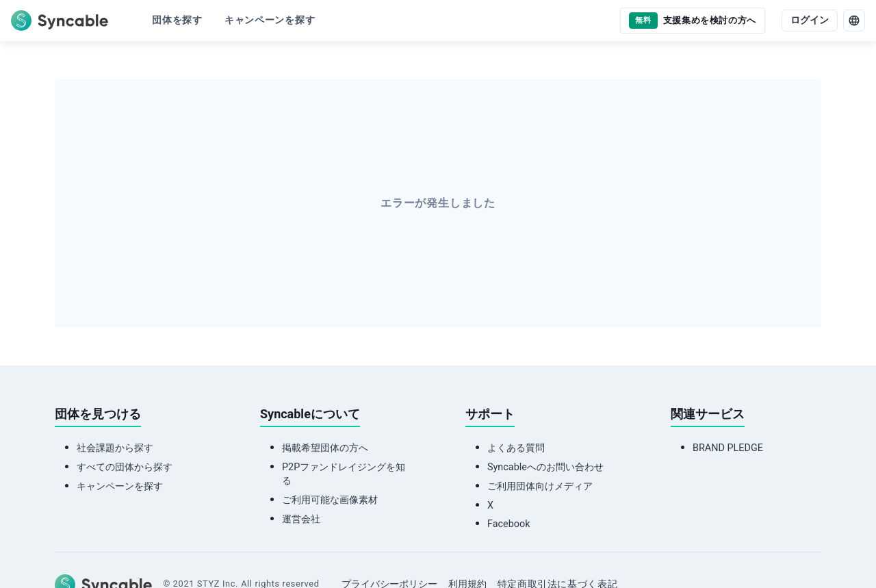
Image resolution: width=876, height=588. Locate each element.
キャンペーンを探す (120, 486)
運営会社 (301, 519)
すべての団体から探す (125, 467)
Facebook (509, 524)
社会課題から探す (115, 448)
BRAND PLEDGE (728, 448)
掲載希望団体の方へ (325, 448)
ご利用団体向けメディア (540, 486)
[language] (854, 21)
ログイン (810, 20)
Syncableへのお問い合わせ (545, 467)
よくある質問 (516, 448)
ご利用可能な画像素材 (330, 500)
